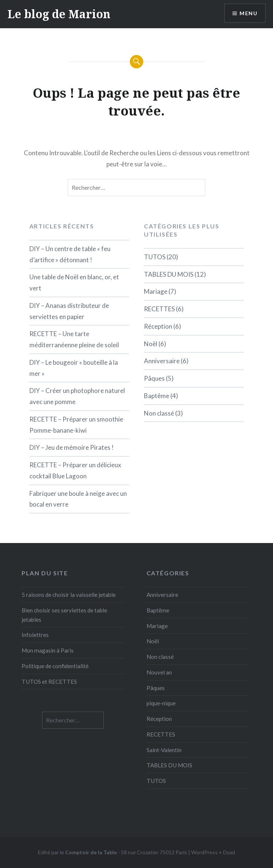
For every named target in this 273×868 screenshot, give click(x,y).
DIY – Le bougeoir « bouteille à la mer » (74, 368)
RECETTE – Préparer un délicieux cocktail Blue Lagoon (75, 470)
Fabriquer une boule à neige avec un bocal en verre (78, 499)
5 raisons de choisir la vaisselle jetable (69, 595)
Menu (248, 13)
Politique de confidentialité (55, 666)
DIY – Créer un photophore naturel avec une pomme (77, 396)
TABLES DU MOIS (169, 274)
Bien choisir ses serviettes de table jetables (64, 615)
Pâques (154, 378)
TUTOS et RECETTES (49, 682)
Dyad (229, 852)
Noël (151, 344)
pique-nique (161, 703)
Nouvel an (159, 672)
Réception (158, 326)
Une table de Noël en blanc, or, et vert (74, 282)
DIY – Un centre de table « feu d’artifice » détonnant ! (70, 254)
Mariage (156, 291)
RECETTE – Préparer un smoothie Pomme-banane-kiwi (76, 425)
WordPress (204, 852)
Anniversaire (162, 361)
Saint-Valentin (164, 750)
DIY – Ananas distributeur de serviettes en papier (69, 311)
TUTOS (155, 257)
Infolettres (35, 635)
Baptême (157, 396)
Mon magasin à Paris (48, 650)
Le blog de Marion (59, 14)
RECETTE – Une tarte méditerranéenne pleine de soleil (74, 339)
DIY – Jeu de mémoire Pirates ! (72, 447)
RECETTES (159, 309)
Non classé (159, 413)
